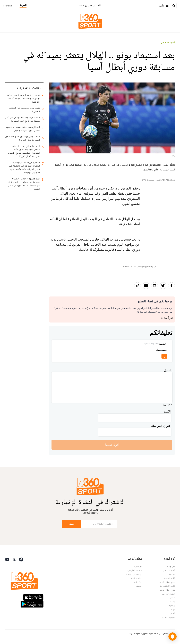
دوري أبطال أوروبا (167, 590)
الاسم (167, 411)
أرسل (72, 524)
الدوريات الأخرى (169, 617)
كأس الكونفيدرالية (167, 586)
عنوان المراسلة (161, 426)
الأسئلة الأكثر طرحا (134, 570)
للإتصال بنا (138, 582)
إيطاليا (172, 606)
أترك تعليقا (112, 445)
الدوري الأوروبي (169, 594)
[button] (173, 637)
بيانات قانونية (136, 578)
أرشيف (139, 586)
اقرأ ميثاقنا (166, 318)
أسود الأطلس (168, 43)
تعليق (167, 370)
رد (164, 356)
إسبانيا (172, 602)
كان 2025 (171, 566)
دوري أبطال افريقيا (167, 582)
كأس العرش (170, 578)
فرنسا (172, 609)
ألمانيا (172, 613)
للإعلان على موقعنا (134, 574)
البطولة (172, 574)
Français (8, 6)
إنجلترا (172, 598)
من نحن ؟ (138, 566)
